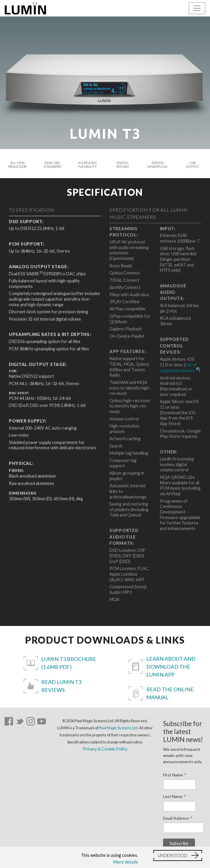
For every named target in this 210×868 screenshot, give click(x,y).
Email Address (178, 819)
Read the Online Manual (170, 693)
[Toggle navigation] (197, 8)
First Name (175, 775)
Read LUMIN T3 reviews (61, 686)
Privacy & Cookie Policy (105, 749)
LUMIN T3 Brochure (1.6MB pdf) (69, 663)
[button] (178, 856)
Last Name (175, 797)
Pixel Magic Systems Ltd (118, 728)
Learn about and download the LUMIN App (171, 667)
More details (125, 862)
